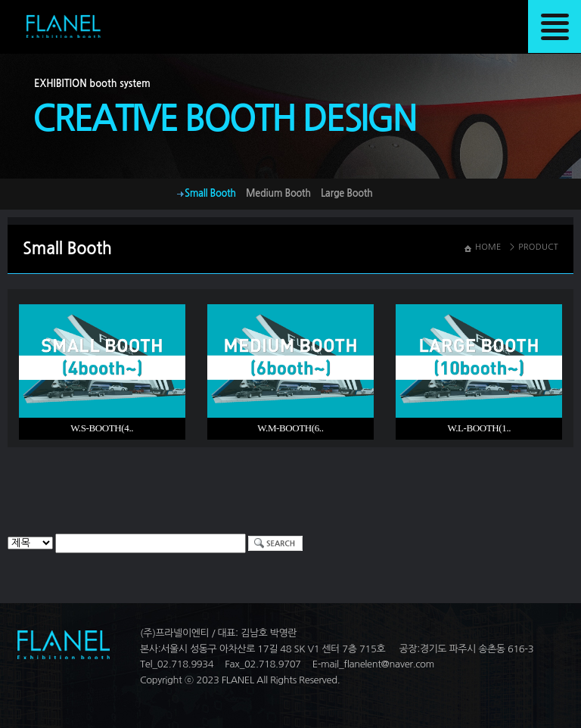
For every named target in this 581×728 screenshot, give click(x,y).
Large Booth (347, 193)
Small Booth (210, 193)
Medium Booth (278, 193)
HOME (488, 247)
